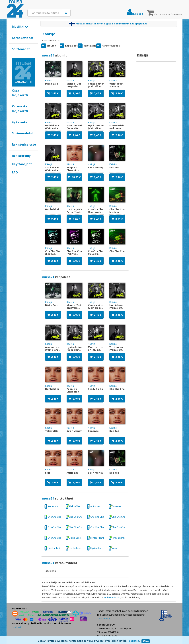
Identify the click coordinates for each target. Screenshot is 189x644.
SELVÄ (146, 641)
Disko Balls (73, 538)
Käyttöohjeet (22, 164)
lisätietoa (133, 641)
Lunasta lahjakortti (20, 109)
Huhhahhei (52, 548)
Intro (113, 548)
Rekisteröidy (21, 156)
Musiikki (20, 27)
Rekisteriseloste (24, 144)
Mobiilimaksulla (112, 597)
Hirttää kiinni (95, 538)
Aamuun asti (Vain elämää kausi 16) (54, 506)
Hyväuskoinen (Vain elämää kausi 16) (97, 548)
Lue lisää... (18, 627)
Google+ (14, 178)
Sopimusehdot (22, 133)
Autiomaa (94, 506)
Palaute (20, 122)
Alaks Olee (73, 506)
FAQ (15, 172)
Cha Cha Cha (53, 517)
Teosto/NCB (104, 618)
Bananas (115, 506)
